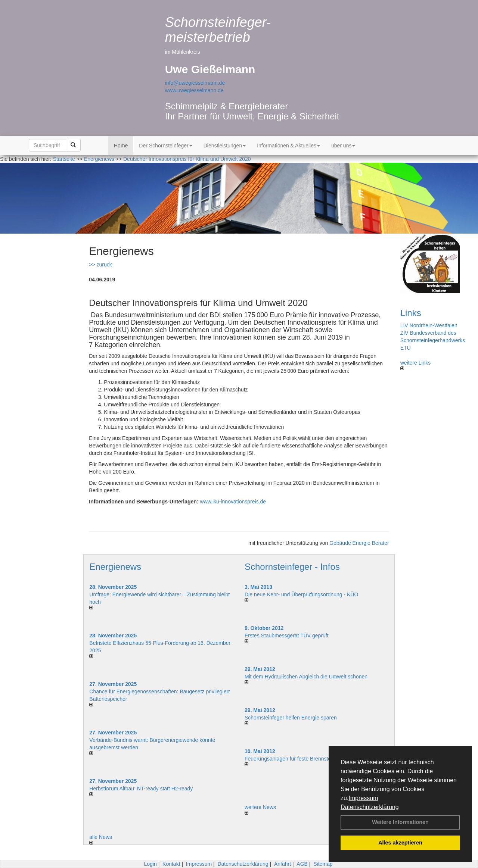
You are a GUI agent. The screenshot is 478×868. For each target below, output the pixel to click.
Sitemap (323, 864)
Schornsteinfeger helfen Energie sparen (291, 718)
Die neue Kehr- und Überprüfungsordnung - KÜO (301, 594)
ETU (406, 348)
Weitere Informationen (400, 822)
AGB (302, 864)
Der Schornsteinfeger (165, 146)
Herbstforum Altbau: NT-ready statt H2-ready (141, 789)
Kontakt (171, 864)
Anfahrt (283, 864)
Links (411, 313)
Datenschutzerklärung (370, 807)
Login (150, 864)
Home (121, 146)
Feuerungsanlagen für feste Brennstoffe (291, 759)
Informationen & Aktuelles (288, 146)
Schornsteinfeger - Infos (292, 567)
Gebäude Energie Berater (359, 543)
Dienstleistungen (225, 146)
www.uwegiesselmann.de (194, 90)
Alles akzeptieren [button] (400, 843)
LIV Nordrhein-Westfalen (429, 325)
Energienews (115, 567)
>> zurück (100, 265)
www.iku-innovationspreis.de (233, 502)
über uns (343, 146)
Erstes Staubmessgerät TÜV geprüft (287, 636)
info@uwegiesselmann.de (195, 83)
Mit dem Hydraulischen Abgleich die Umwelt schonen (306, 677)
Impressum (363, 798)
